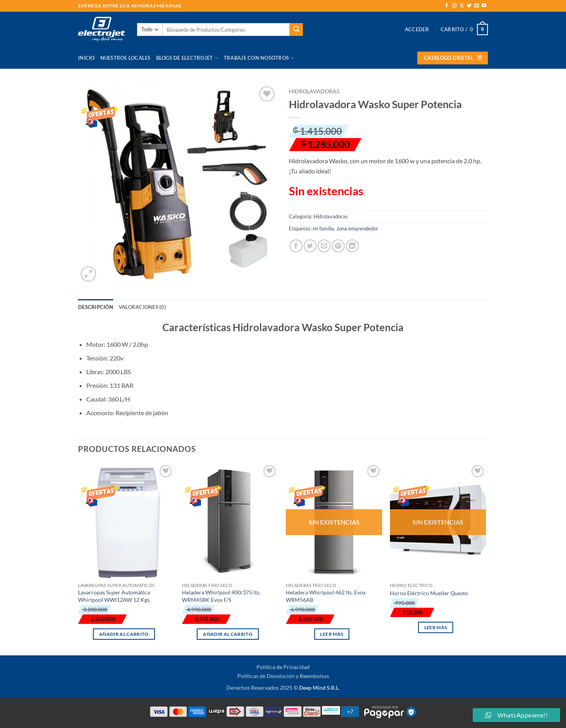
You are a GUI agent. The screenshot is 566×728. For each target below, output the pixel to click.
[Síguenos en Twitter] (469, 6)
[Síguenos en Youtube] (484, 6)
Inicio (86, 58)
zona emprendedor (357, 228)
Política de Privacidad (283, 667)
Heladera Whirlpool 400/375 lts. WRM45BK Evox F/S (221, 596)
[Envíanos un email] (477, 6)
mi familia (323, 228)
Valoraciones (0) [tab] (142, 307)
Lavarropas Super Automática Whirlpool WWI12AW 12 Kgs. (114, 596)
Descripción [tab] (96, 307)
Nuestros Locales (125, 58)
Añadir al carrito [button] (124, 634)
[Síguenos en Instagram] (454, 6)
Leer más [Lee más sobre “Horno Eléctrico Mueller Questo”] (436, 627)
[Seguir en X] (462, 6)
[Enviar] (296, 30)
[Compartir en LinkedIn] (352, 246)
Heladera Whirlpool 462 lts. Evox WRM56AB (326, 596)
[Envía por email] (324, 246)
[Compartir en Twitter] (310, 246)
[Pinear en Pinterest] (338, 246)
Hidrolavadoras (314, 91)
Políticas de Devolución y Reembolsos (283, 676)
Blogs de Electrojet (187, 58)
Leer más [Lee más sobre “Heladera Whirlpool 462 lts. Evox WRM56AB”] (332, 634)
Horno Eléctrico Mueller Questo (429, 593)
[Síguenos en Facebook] (447, 6)
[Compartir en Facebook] (296, 246)
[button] (417, 29)
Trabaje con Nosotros (259, 58)
